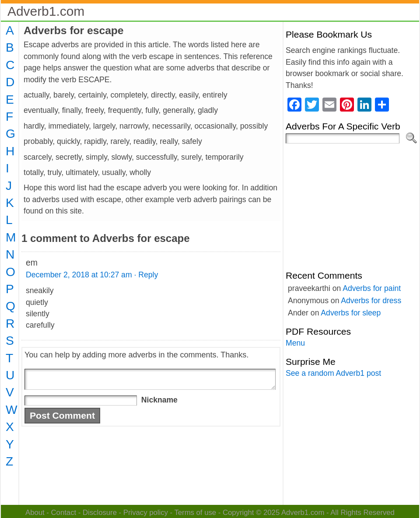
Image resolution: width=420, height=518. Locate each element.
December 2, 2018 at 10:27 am (79, 275)
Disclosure (100, 513)
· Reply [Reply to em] (146, 275)
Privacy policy (146, 513)
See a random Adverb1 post (333, 373)
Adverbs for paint (372, 288)
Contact (64, 513)
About (35, 513)
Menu (295, 343)
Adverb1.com (46, 11)
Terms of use (195, 513)
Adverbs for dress (371, 301)
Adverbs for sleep (351, 313)
